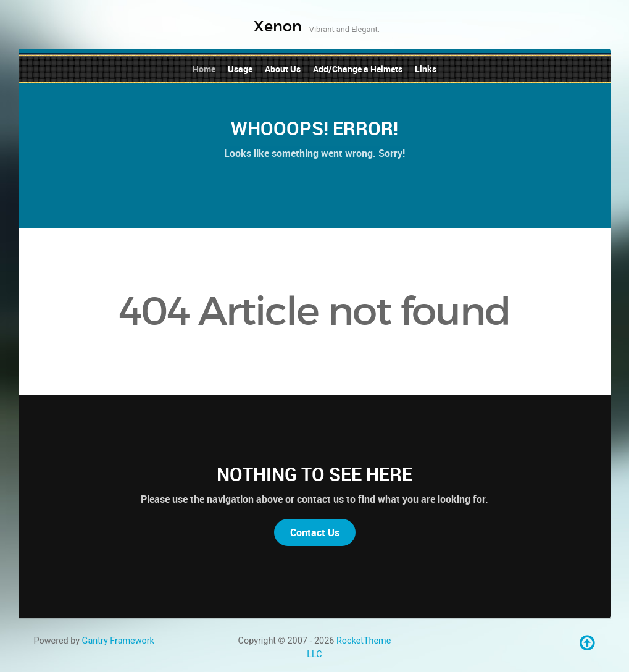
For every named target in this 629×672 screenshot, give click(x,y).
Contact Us (315, 532)
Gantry (118, 641)
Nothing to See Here (314, 474)
